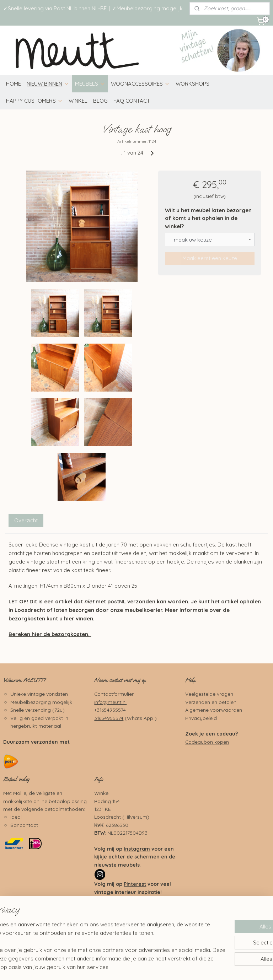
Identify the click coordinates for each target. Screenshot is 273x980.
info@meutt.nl (110, 702)
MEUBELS (90, 84)
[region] (90, 937)
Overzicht (26, 520)
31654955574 (109, 718)
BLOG (100, 101)
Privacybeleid (201, 718)
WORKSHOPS (192, 84)
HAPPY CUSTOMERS (34, 101)
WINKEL (78, 101)
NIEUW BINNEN (48, 84)
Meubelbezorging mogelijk (41, 702)
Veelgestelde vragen (209, 694)
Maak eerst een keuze (210, 258)
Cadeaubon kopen (207, 742)
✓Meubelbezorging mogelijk (147, 8)
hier (69, 618)
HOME (14, 84)
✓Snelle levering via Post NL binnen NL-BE (55, 8)
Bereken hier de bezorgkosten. (49, 634)
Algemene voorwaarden (214, 710)
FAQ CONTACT (132, 101)
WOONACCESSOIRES (140, 84)
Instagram (137, 849)
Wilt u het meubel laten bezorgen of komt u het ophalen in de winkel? (208, 218)
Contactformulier (114, 694)
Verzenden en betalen (211, 702)
